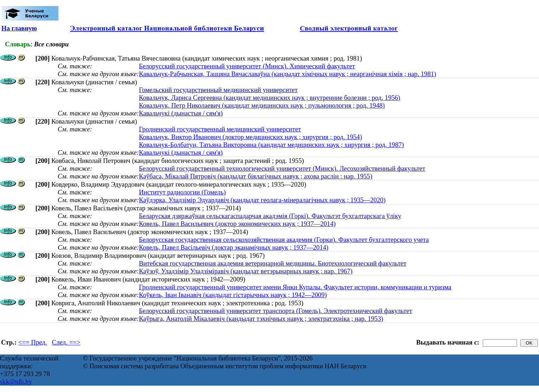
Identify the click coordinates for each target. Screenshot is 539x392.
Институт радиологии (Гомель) (182, 192)
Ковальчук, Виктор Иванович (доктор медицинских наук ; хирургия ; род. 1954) (250, 137)
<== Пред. (33, 342)
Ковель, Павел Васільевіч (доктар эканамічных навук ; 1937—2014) (234, 247)
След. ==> (66, 342)
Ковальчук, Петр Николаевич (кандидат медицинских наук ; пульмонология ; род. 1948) (262, 105)
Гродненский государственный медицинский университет (220, 129)
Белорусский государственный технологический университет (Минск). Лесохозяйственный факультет (282, 168)
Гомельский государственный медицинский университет (218, 90)
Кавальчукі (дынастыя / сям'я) (181, 113)
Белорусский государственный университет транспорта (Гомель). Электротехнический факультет (275, 311)
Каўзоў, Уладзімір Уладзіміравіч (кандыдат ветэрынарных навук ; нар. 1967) (246, 271)
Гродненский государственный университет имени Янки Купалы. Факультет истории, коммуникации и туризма (295, 287)
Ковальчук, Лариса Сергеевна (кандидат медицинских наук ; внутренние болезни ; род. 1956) (269, 98)
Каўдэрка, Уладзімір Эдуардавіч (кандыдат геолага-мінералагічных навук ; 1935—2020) (262, 200)
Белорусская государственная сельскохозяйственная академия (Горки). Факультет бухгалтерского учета (284, 240)
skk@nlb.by (16, 382)
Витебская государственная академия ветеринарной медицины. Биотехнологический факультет (273, 263)
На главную (19, 28)
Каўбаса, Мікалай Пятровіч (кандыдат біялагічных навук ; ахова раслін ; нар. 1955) (255, 176)
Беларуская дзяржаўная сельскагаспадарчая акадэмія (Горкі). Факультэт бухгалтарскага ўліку (270, 216)
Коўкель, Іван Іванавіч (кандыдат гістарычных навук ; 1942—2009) (233, 295)
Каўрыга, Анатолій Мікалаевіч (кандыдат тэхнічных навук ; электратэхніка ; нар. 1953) (261, 319)
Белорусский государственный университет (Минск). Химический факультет (247, 66)
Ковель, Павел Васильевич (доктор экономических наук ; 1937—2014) (237, 224)
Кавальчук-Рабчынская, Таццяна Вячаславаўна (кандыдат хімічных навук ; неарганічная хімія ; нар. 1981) (287, 74)
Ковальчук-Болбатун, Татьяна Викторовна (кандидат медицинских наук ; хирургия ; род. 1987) (271, 145)
